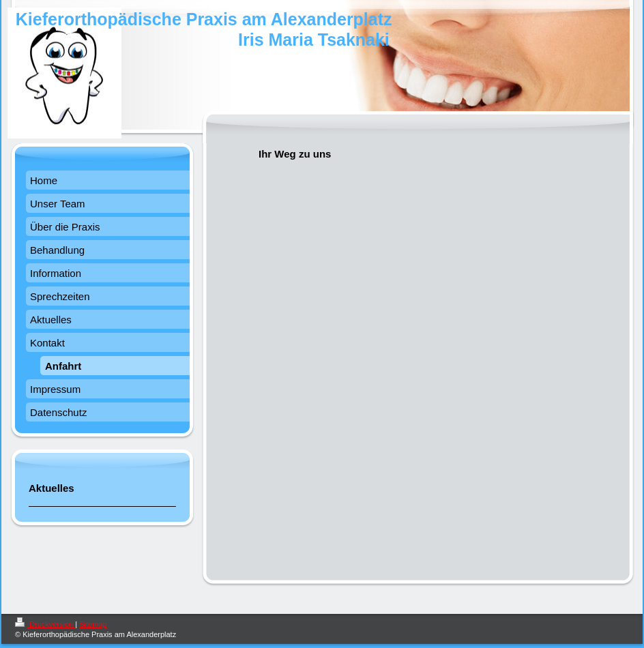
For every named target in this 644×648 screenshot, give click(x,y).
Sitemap (93, 624)
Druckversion (45, 624)
